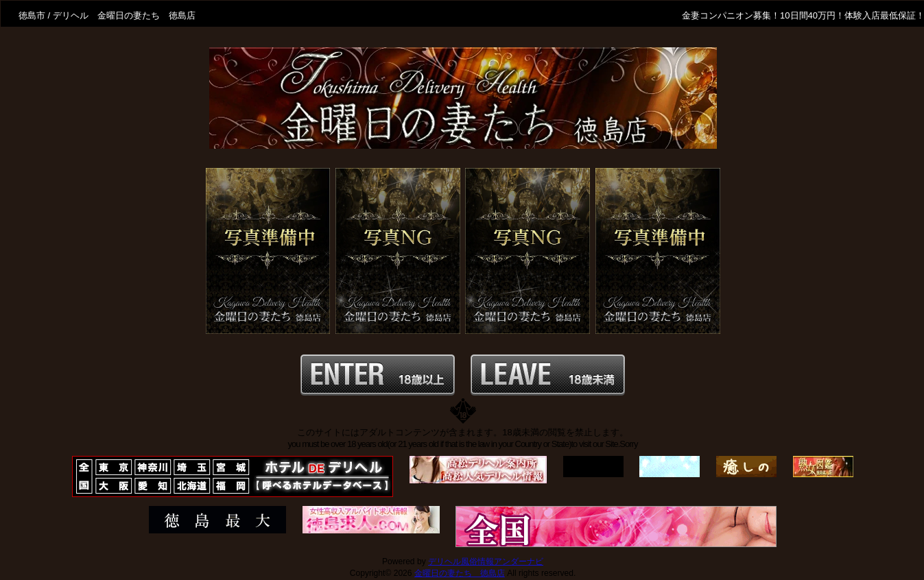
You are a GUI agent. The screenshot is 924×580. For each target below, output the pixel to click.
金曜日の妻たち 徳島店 (460, 573)
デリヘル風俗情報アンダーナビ (486, 561)
